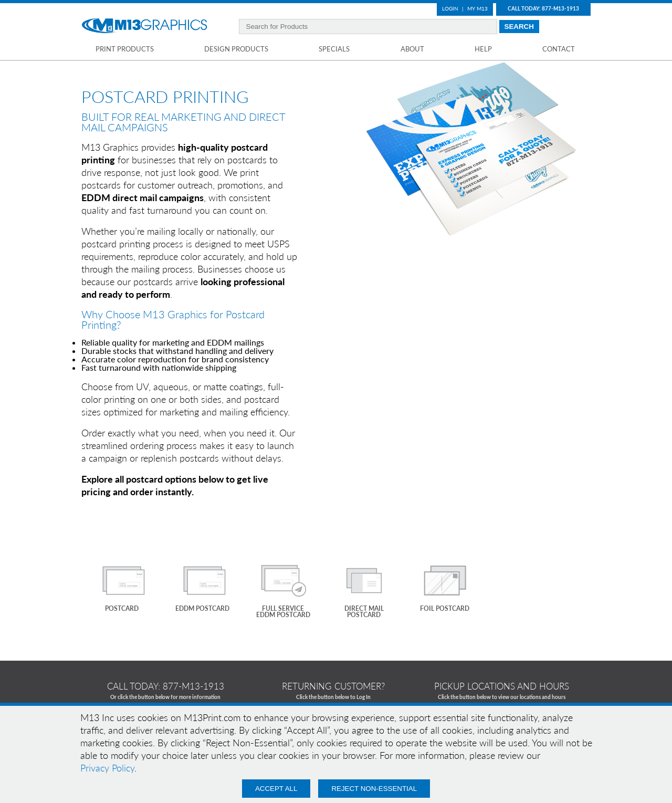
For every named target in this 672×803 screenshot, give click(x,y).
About (412, 49)
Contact (559, 49)
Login (450, 8)
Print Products (125, 49)
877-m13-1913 (193, 686)
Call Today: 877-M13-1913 (543, 8)
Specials (334, 49)
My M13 (477, 8)
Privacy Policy (107, 768)
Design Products (236, 49)
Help (483, 49)
